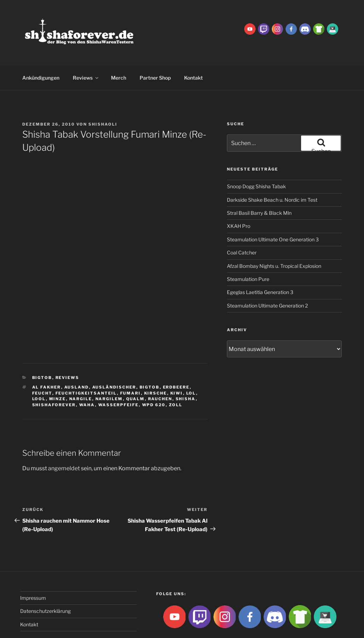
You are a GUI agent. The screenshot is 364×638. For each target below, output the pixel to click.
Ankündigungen (41, 52)
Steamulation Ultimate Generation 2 (267, 280)
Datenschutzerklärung (45, 585)
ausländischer (114, 362)
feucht (42, 368)
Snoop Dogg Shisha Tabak (256, 161)
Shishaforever (54, 379)
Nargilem (109, 373)
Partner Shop (155, 52)
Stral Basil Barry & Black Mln (259, 187)
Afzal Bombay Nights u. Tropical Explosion (274, 240)
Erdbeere (176, 362)
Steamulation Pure (248, 254)
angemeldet (64, 443)
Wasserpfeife (119, 379)
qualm (136, 373)
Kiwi (177, 368)
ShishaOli (103, 99)
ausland (77, 362)
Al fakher (47, 362)
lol (191, 368)
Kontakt (193, 52)
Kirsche (156, 368)
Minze (58, 373)
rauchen (160, 373)
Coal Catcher (242, 227)
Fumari (131, 368)
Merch (119, 52)
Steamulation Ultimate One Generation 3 (273, 214)
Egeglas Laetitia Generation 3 (260, 267)
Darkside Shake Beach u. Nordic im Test (272, 174)
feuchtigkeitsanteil (86, 368)
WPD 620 (154, 379)
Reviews (86, 52)
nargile (81, 373)
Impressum (33, 572)
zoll (176, 379)
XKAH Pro (239, 200)
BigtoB (42, 352)
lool (39, 373)
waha (87, 379)
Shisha (186, 373)
